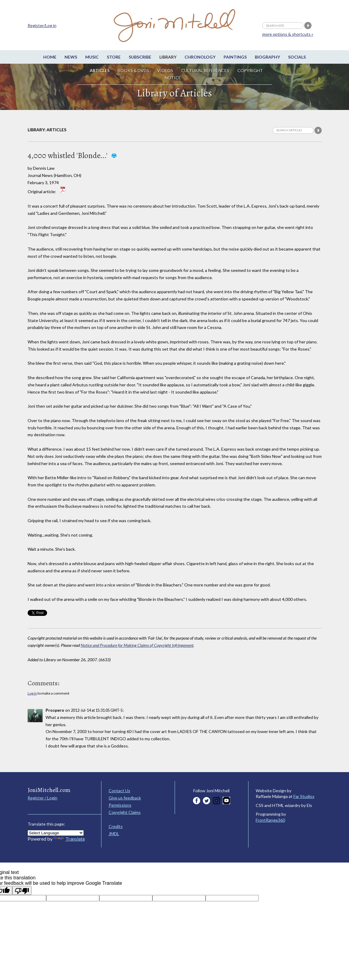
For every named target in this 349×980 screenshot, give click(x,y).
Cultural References (205, 70)
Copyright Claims (125, 812)
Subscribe (140, 57)
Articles (100, 70)
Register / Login (42, 798)
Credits (116, 826)
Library (168, 57)
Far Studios (304, 796)
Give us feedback (125, 798)
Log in (32, 693)
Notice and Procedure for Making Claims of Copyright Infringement (137, 645)
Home (50, 57)
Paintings (235, 57)
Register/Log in (42, 25)
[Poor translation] (22, 890)
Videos (165, 70)
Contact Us (119, 791)
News (71, 57)
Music (92, 57)
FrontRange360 (270, 820)
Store (114, 57)
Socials (297, 57)
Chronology (200, 57)
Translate (69, 839)
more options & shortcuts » (288, 34)
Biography (267, 57)
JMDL (114, 834)
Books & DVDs (133, 70)
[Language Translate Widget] (56, 833)
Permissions (120, 805)
